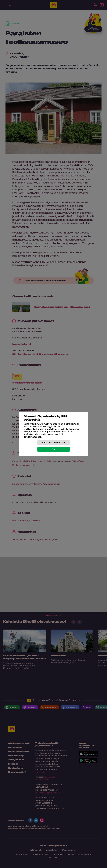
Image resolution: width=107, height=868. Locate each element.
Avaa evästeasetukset (54, 442)
